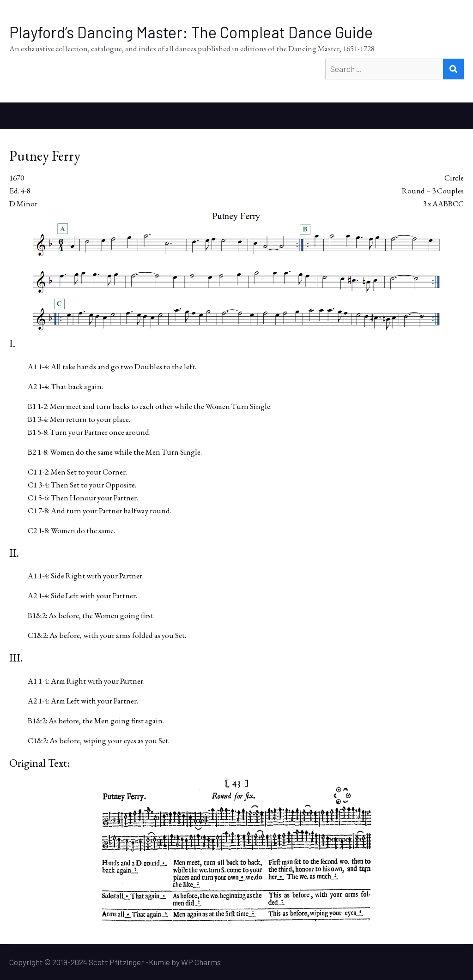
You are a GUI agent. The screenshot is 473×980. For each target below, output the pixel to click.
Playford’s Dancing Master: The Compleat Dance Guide (191, 32)
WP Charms (201, 962)
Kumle (159, 962)
